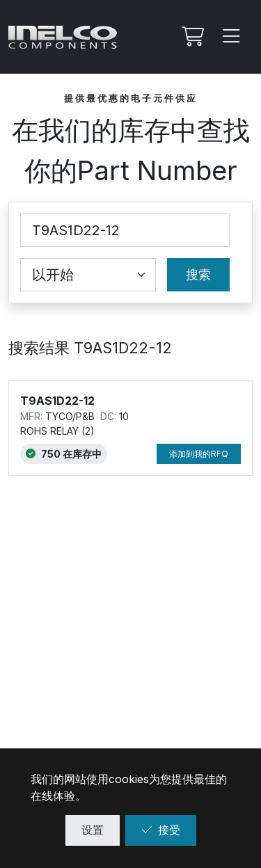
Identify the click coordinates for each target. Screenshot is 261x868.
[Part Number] (125, 230)
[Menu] (232, 37)
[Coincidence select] (88, 275)
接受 (161, 830)
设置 (93, 830)
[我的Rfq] (191, 37)
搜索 (198, 274)
